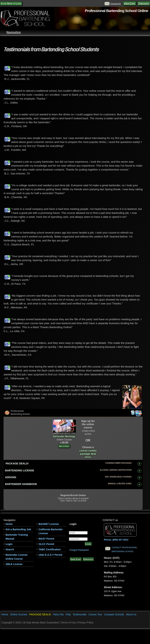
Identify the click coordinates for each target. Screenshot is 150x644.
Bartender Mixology (64, 435)
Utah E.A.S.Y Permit (50, 555)
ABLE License (14, 564)
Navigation (73, 32)
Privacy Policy (86, 623)
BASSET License (49, 524)
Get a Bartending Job (18, 529)
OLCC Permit (46, 544)
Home (9, 524)
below (88, 457)
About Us (131, 614)
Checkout (144, 3)
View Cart (130, 3)
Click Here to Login (11, 3)
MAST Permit (46, 539)
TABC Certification (50, 549)
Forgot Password (79, 550)
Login (9, 544)
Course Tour (95, 614)
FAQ (68, 614)
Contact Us (113, 4)
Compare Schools (114, 614)
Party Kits (58, 614)
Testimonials (80, 614)
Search (10, 549)
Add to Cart (64, 446)
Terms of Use (68, 623)
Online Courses (19, 614)
